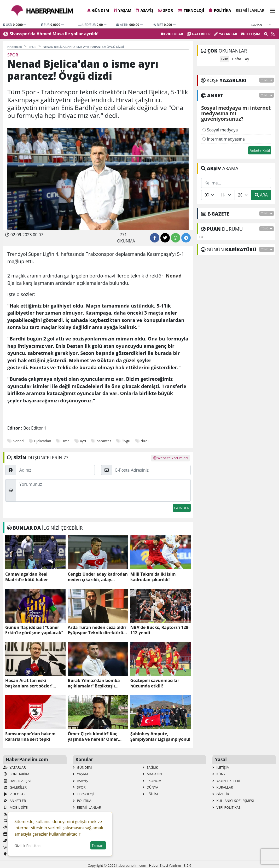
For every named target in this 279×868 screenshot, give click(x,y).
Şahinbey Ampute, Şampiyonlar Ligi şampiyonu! (160, 737)
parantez (104, 441)
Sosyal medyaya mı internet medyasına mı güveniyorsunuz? (236, 114)
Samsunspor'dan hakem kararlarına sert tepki (30, 737)
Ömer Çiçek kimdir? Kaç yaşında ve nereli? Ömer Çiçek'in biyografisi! (93, 737)
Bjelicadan (43, 441)
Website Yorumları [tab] (170, 458)
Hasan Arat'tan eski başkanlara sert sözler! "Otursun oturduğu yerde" (33, 683)
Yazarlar (226, 34)
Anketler (14, 801)
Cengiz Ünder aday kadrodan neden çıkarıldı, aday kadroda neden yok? (98, 577)
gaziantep (260, 25)
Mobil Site (15, 807)
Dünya (150, 787)
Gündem (98, 10)
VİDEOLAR (172, 34)
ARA (261, 195)
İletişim (251, 34)
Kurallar (223, 787)
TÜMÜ (267, 80)
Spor (165, 10)
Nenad (18, 441)
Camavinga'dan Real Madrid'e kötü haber (27, 577)
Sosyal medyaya (220, 130)
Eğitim (150, 794)
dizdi (145, 441)
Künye (220, 774)
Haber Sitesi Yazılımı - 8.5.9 (170, 865)
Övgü (126, 441)
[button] (271, 10)
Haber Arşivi (17, 781)
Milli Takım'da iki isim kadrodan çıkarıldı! (153, 577)
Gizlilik (221, 794)
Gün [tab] (225, 59)
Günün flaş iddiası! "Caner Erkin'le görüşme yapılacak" (34, 630)
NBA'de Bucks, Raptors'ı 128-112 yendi (160, 630)
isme (66, 441)
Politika (220, 10)
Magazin (152, 774)
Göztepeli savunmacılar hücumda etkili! (155, 683)
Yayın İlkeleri (226, 781)
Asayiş (145, 10)
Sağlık (150, 767)
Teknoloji (191, 10)
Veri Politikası (227, 807)
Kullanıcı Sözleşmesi (233, 801)
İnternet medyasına (224, 139)
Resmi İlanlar (250, 10)
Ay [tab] (247, 59)
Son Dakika (16, 774)
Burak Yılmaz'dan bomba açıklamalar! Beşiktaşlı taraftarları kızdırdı (94, 683)
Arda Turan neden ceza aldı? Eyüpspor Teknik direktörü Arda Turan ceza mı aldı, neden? (97, 630)
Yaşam (122, 10)
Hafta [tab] (237, 59)
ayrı (83, 441)
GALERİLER (199, 34)
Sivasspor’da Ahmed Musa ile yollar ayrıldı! (54, 34)
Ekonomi (153, 781)
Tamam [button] (98, 845)
